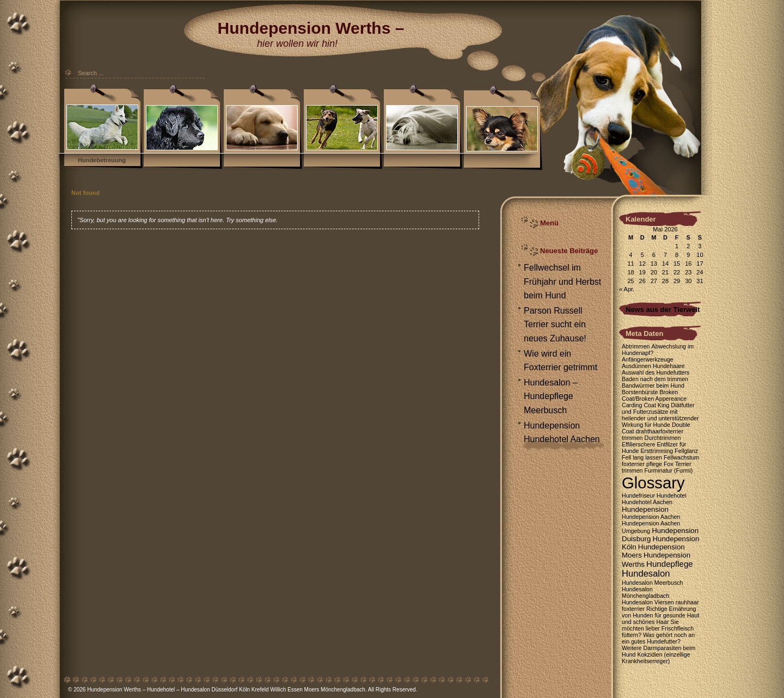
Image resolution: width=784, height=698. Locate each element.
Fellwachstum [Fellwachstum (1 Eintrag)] (681, 457)
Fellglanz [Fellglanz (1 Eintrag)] (686, 451)
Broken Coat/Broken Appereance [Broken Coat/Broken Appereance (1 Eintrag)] (654, 395)
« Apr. (627, 289)
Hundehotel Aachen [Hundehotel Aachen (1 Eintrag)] (647, 502)
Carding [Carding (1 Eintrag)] (632, 405)
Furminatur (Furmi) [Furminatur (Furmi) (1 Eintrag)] (669, 470)
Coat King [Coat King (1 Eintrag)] (656, 405)
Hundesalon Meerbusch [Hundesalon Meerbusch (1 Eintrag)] (653, 583)
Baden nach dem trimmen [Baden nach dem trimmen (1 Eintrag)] (655, 379)
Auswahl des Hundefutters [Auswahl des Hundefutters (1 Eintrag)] (656, 372)
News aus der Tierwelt (663, 310)
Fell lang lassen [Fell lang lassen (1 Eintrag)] (642, 457)
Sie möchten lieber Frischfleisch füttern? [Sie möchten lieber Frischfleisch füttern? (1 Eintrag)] (658, 628)
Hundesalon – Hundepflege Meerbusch (551, 396)
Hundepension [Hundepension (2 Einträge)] (645, 509)
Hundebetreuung (102, 160)
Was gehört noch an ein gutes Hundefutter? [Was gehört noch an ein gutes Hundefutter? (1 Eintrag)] (658, 638)
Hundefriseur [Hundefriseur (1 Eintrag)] (638, 495)
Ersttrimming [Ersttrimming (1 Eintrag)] (657, 451)
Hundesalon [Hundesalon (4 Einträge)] (646, 574)
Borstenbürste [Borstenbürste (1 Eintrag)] (640, 392)
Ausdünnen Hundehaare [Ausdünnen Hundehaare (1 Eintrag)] (653, 366)
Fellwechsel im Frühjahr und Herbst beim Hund (562, 281)
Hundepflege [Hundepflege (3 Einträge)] (670, 564)
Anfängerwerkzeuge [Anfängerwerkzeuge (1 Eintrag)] (648, 359)
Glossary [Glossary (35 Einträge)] (653, 483)
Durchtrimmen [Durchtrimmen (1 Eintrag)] (663, 438)
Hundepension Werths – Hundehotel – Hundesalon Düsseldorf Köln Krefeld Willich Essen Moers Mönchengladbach (226, 690)
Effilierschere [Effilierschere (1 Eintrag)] (638, 444)
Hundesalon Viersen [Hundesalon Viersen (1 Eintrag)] (648, 602)
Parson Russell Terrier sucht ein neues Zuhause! (555, 324)
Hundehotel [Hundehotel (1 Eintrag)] (672, 495)
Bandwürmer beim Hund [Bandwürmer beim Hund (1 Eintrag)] (653, 385)
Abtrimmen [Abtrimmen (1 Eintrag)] (636, 346)
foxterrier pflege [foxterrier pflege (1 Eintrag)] (642, 464)
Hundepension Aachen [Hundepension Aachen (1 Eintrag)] (651, 517)
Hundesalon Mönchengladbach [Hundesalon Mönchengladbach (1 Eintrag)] (645, 592)
